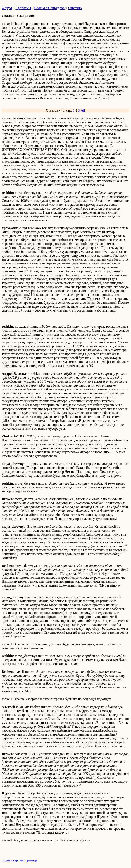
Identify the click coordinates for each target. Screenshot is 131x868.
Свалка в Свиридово (50, 8)
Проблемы (23, 8)
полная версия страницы (20, 860)
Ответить (75, 8)
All (83, 110)
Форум (7, 8)
